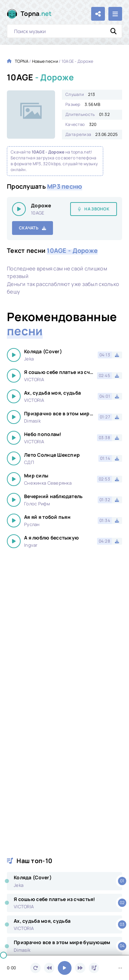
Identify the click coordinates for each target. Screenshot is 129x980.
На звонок (97, 209)
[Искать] (114, 31)
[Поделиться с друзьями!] (98, 14)
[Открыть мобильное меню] (115, 14)
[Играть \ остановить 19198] (19, 209)
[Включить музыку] (65, 968)
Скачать (29, 228)
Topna (36, 14)
